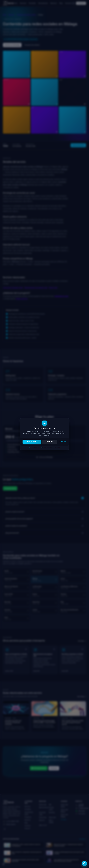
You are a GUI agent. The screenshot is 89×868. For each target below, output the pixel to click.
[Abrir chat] (84, 863)
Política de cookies (34, 448)
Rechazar (50, 442)
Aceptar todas (32, 442)
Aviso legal (57, 448)
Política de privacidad (47, 448)
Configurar (62, 442)
